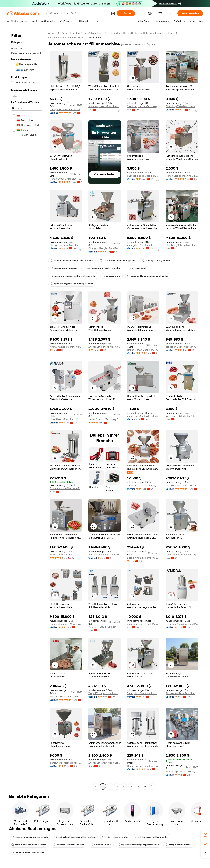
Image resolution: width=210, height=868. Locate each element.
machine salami (136, 268)
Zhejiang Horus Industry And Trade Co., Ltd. (66, 696)
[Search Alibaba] (79, 13)
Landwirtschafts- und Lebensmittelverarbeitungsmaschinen (141, 33)
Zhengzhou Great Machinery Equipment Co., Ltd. (66, 245)
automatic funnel (101, 845)
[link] (205, 835)
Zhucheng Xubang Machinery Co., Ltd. (182, 245)
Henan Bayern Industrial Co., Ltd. (143, 766)
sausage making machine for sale (30, 837)
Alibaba (52, 33)
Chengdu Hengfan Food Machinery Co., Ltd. (105, 248)
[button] (113, 13)
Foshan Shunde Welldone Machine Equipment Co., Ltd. (66, 488)
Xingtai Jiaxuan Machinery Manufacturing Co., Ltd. (66, 347)
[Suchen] (126, 13)
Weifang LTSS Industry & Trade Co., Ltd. (182, 416)
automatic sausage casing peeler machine (73, 276)
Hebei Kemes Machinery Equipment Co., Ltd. (182, 555)
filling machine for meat (179, 845)
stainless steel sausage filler (69, 845)
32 (145, 786)
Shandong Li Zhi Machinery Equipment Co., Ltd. (182, 771)
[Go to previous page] (96, 786)
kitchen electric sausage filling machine (72, 261)
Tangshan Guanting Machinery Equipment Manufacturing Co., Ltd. (182, 347)
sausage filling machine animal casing (148, 276)
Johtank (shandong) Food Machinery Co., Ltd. (105, 555)
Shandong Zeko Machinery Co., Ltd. (182, 106)
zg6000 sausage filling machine (29, 845)
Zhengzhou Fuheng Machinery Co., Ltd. (105, 347)
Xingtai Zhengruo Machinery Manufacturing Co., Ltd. (105, 693)
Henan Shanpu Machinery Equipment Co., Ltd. (105, 419)
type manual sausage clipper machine (138, 845)
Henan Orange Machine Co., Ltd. (182, 176)
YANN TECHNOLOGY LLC (64, 555)
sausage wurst (112, 276)
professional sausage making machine (75, 837)
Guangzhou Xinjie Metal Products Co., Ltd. (105, 627)
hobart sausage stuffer (115, 837)
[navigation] (27, 410)
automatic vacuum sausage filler (118, 261)
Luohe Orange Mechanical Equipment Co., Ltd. (182, 485)
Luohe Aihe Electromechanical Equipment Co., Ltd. (143, 558)
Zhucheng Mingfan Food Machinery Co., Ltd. (143, 416)
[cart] (160, 14)
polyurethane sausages (64, 268)
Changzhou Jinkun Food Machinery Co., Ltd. (66, 109)
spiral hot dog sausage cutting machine (72, 284)
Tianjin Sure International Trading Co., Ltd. (66, 763)
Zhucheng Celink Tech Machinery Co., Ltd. (143, 624)
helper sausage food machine (28, 852)
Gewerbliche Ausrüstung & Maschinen (82, 33)
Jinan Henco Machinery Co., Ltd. (66, 419)
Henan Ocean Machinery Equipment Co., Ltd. (143, 350)
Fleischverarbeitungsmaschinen (66, 38)
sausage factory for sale (156, 261)
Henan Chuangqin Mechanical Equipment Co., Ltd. (66, 624)
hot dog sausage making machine (102, 268)
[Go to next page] (152, 786)
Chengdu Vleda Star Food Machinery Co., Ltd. (182, 624)
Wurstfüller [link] (95, 38)
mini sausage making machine (152, 837)
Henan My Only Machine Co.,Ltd (66, 179)
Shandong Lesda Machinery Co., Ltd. (105, 106)
